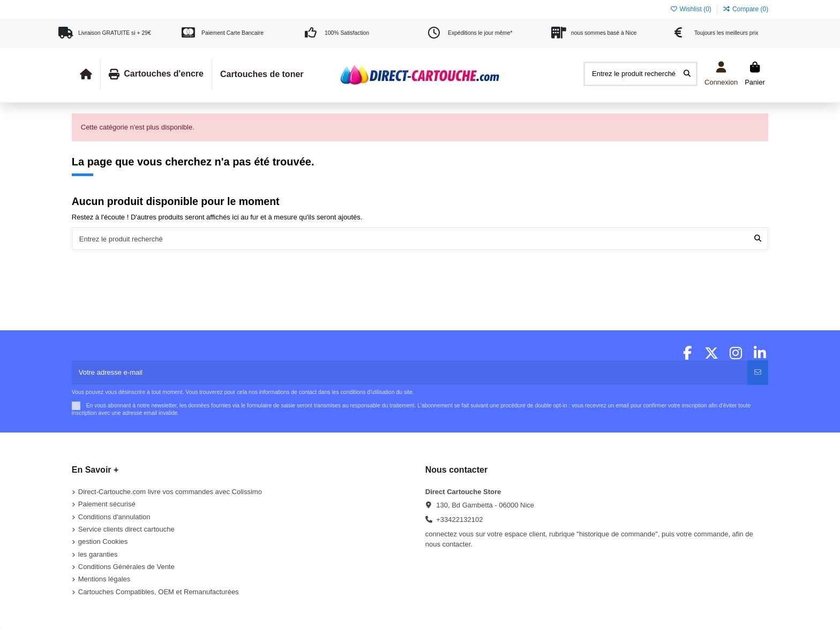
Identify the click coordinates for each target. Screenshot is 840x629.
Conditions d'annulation (114, 517)
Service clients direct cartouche (126, 529)
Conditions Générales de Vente (126, 567)
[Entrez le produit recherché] (687, 74)
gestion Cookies (103, 541)
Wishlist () (691, 9)
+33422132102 (459, 520)
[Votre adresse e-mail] (410, 373)
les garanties (98, 554)
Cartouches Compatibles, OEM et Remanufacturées (159, 592)
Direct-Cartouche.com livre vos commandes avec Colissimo (170, 492)
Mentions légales (104, 579)
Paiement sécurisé (107, 504)
